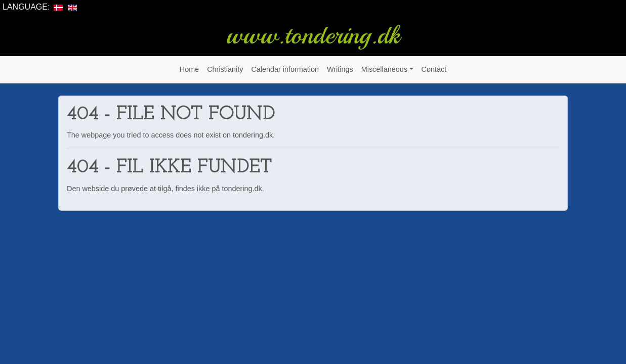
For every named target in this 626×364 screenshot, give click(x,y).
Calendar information (285, 69)
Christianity (225, 69)
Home (189, 69)
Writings (340, 69)
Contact (434, 69)
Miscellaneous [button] (384, 69)
